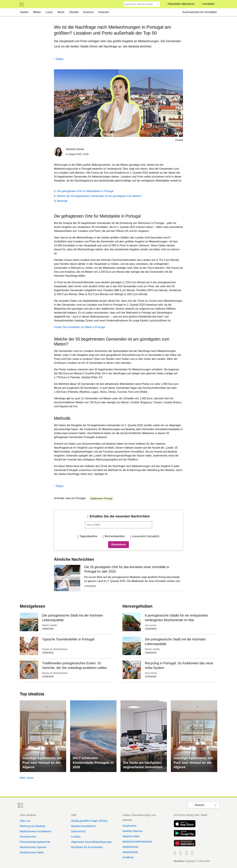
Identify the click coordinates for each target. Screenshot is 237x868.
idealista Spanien (132, 831)
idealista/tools (130, 847)
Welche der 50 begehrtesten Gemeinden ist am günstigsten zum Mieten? (99, 196)
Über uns (25, 821)
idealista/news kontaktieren (36, 831)
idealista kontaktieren (83, 826)
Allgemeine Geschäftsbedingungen (92, 842)
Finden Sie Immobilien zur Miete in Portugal (79, 327)
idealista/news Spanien (33, 847)
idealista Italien (131, 836)
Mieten (37, 12)
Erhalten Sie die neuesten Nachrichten (120, 516)
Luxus (49, 12)
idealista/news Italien (32, 852)
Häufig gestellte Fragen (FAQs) (89, 821)
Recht (61, 12)
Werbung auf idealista (32, 826)
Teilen (60, 59)
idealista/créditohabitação (137, 842)
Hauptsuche (129, 826)
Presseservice (28, 837)
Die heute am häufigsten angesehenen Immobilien (143, 765)
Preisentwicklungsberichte (35, 842)
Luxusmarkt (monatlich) (146, 536)
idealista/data (130, 852)
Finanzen (104, 12)
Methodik (62, 201)
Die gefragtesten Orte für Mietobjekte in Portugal (85, 191)
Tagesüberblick (88, 536)
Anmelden (209, 4)
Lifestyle (74, 12)
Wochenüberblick (115, 536)
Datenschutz (78, 831)
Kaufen (24, 12)
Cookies (76, 837)
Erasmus (88, 12)
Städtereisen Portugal (101, 498)
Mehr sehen (27, 778)
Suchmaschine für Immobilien (200, 12)
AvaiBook (128, 857)
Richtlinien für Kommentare (87, 847)
